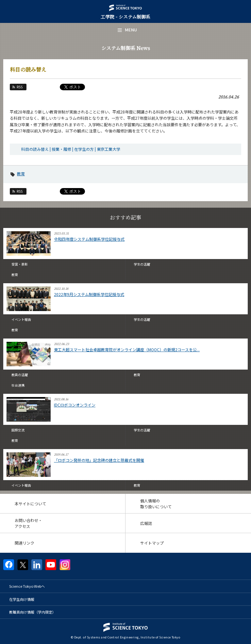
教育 (21, 174)
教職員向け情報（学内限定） (33, 612)
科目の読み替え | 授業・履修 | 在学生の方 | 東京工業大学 (71, 149)
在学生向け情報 (22, 599)
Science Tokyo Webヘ (27, 586)
